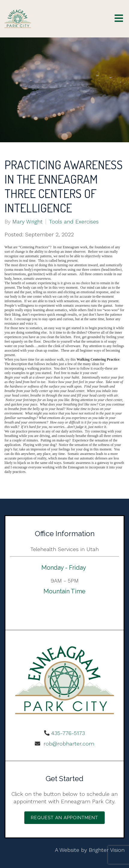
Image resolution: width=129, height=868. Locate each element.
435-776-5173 (68, 733)
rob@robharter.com (68, 744)
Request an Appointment (64, 818)
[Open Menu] (119, 19)
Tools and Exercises (74, 222)
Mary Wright (27, 222)
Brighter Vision (107, 850)
